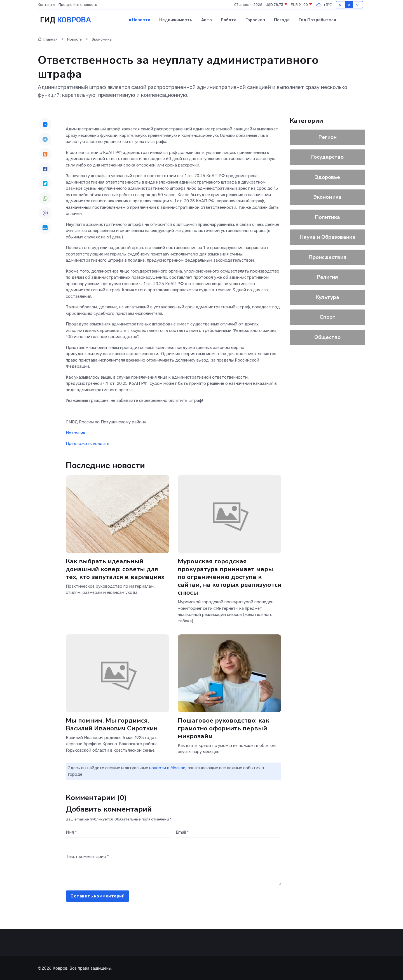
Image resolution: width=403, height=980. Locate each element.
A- (341, 5)
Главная (48, 39)
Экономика (102, 39)
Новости (141, 20)
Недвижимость (176, 20)
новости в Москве (167, 768)
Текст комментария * (87, 856)
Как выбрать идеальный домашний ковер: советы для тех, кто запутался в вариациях (115, 569)
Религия (327, 277)
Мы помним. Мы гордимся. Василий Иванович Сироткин (112, 724)
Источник (76, 433)
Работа (229, 20)
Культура (327, 297)
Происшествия (328, 257)
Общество (327, 337)
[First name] (119, 843)
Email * (182, 832)
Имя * (71, 832)
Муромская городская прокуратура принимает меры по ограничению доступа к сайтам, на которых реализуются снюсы (229, 577)
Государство (327, 157)
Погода (282, 20)
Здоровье (327, 177)
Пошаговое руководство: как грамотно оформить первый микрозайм (223, 728)
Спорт (328, 317)
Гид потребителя (317, 20)
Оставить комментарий (98, 896)
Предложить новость (78, 5)
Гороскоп (255, 20)
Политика (327, 217)
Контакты (46, 5)
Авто (207, 20)
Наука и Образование (328, 237)
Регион (328, 137)
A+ (358, 5)
